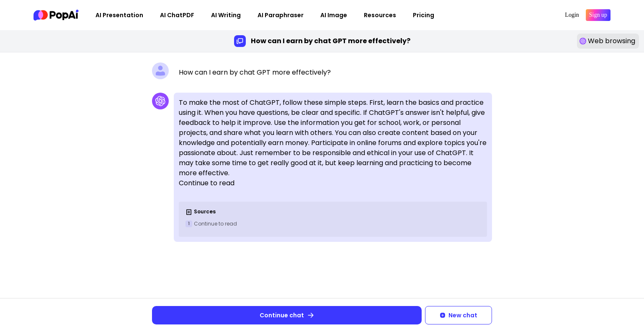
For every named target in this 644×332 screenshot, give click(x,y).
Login (572, 15)
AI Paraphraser (281, 15)
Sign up (598, 15)
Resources (380, 15)
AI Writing (226, 15)
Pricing (424, 15)
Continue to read (215, 224)
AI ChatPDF (177, 15)
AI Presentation (119, 15)
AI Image (334, 15)
